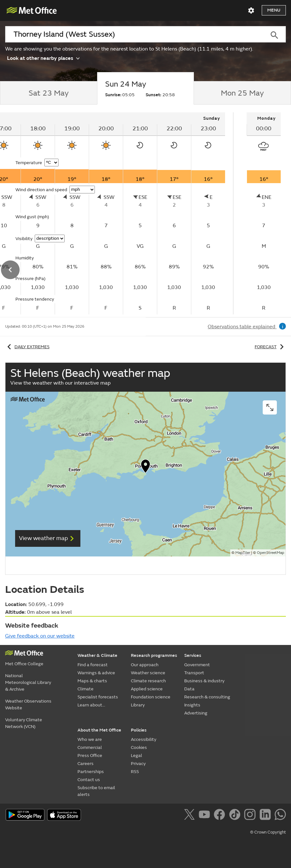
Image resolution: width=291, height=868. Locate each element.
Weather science (148, 673)
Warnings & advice (96, 673)
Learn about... (91, 705)
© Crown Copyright (268, 832)
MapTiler (243, 553)
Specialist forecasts (98, 697)
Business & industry (204, 681)
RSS (135, 772)
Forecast (270, 347)
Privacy (138, 764)
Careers (86, 764)
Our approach (145, 665)
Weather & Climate (97, 655)
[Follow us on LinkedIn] (266, 816)
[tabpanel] (264, 213)
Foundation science (151, 697)
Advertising (196, 713)
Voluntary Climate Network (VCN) (24, 723)
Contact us (89, 780)
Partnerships (91, 772)
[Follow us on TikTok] (236, 816)
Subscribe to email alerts (96, 791)
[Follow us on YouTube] (206, 816)
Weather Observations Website (28, 705)
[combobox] (134, 34)
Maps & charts (92, 681)
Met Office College (24, 664)
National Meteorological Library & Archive (28, 682)
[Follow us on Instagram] (251, 816)
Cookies (139, 747)
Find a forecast (93, 665)
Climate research (148, 681)
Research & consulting (207, 697)
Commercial (90, 747)
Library (138, 705)
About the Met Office (99, 730)
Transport (194, 673)
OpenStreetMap (271, 553)
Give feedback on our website (40, 636)
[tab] (49, 93)
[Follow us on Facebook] (221, 816)
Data (189, 689)
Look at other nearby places (43, 58)
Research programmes (154, 655)
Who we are (90, 739)
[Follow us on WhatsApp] (280, 816)
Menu (274, 10)
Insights (192, 705)
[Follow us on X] (191, 816)
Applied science (147, 689)
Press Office (90, 756)
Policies (139, 730)
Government (197, 665)
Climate (86, 689)
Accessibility (144, 739)
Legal (136, 756)
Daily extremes (27, 347)
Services (193, 655)
